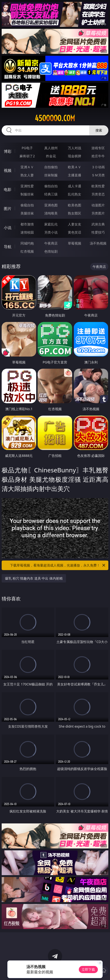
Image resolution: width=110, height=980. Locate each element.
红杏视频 (27, 251)
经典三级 (51, 194)
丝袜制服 (51, 175)
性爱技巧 (98, 232)
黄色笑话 (75, 232)
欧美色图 (75, 205)
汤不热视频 (98, 243)
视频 (8, 170)
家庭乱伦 (51, 224)
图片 (8, 209)
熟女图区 (75, 213)
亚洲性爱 (27, 186)
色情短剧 (51, 251)
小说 (8, 228)
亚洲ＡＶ (27, 167)
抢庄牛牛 (98, 156)
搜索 (99, 130)
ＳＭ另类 (98, 175)
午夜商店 (51, 243)
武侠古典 (98, 224)
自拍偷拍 (51, 167)
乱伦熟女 (75, 194)
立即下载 (88, 969)
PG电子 (27, 148)
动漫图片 (98, 205)
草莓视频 (75, 243)
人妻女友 (75, 224)
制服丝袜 (27, 194)
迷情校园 (27, 232)
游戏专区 (98, 148)
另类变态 (98, 194)
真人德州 (51, 148)
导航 (8, 247)
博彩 (8, 151)
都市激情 (27, 224)
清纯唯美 (51, 213)
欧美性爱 (98, 186)
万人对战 (75, 148)
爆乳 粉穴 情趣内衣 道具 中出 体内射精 (34, 578)
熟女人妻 (27, 175)
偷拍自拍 (51, 186)
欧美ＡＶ (75, 167)
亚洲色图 (51, 205)
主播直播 (75, 175)
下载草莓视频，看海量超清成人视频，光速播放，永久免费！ (58, 565)
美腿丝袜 (27, 213)
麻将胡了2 (27, 156)
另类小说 (51, 232)
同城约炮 (27, 243)
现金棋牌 (75, 156)
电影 (8, 189)
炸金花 (51, 156)
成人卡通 (75, 186)
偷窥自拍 (27, 205)
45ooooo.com (55, 118)
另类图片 (98, 213)
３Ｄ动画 (98, 167)
